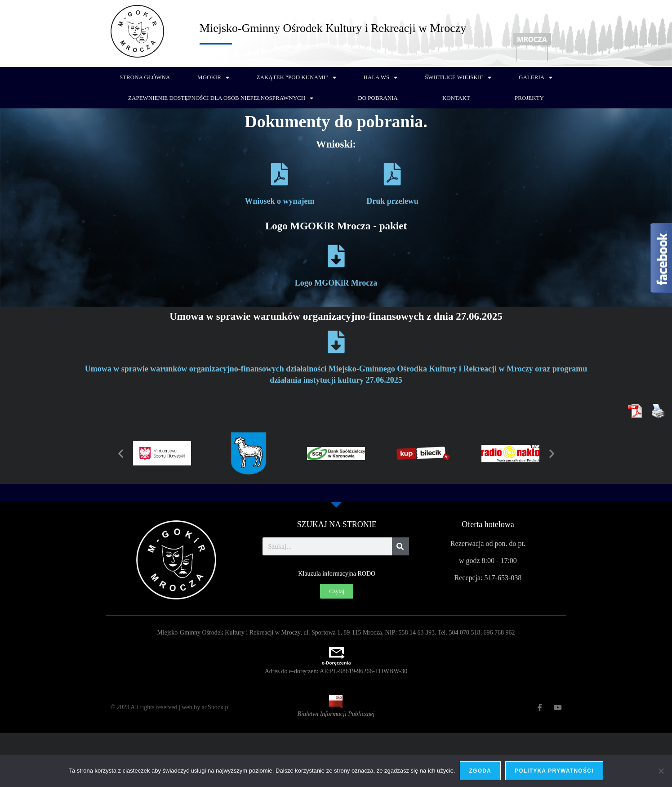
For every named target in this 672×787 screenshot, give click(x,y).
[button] (121, 454)
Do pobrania (378, 98)
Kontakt (456, 98)
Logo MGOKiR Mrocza (336, 283)
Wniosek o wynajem (279, 201)
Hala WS (380, 78)
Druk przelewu (392, 201)
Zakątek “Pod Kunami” (296, 78)
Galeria (536, 78)
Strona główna (145, 77)
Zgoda (480, 771)
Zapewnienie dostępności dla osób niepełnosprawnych (221, 98)
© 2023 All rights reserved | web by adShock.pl (170, 707)
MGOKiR (213, 78)
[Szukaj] (401, 546)
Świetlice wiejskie (458, 78)
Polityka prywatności (554, 771)
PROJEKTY (529, 98)
